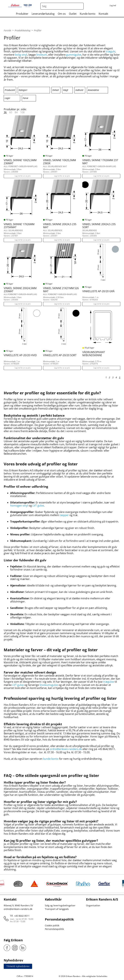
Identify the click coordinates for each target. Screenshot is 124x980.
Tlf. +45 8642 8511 (20, 916)
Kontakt (103, 14)
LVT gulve (38, 506)
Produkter (22, 14)
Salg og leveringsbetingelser (60, 905)
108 (22, 112)
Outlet (73, 14)
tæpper (64, 515)
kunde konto (51, 759)
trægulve (109, 682)
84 (16, 112)
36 (5, 112)
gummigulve (74, 55)
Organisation (93, 905)
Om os (62, 14)
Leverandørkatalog (43, 14)
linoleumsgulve (49, 685)
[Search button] (80, 6)
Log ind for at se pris (23, 176)
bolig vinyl (21, 55)
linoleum (42, 55)
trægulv (111, 51)
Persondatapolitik (54, 929)
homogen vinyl (19, 506)
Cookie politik (52, 925)
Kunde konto (88, 14)
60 (11, 112)
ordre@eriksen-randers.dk (66, 749)
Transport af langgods (57, 909)
